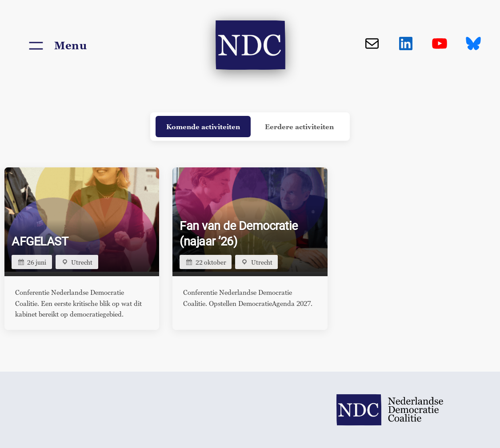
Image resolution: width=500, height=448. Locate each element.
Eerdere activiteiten (299, 127)
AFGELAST (40, 242)
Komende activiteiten (203, 127)
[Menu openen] (56, 46)
